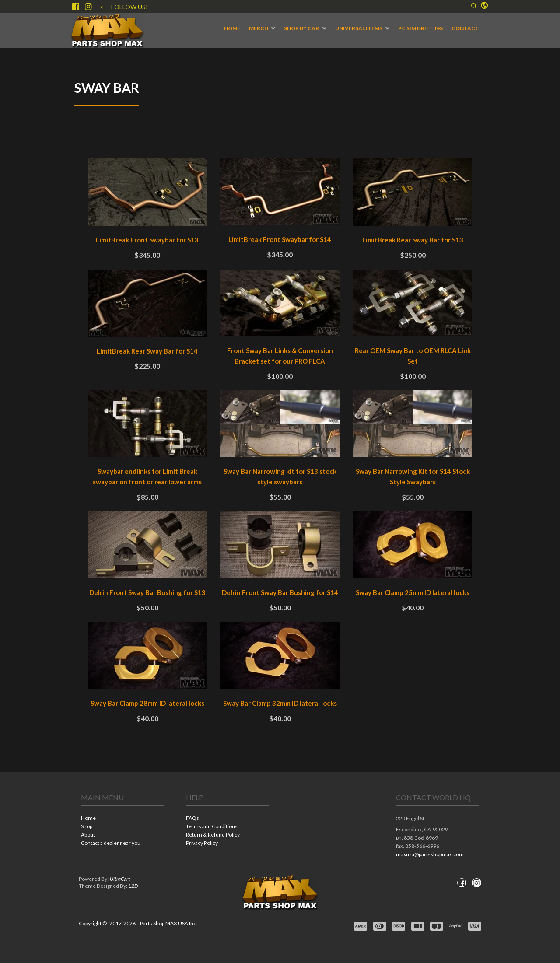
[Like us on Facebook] (76, 7)
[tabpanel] (280, 449)
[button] (474, 6)
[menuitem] (232, 28)
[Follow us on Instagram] (88, 7)
